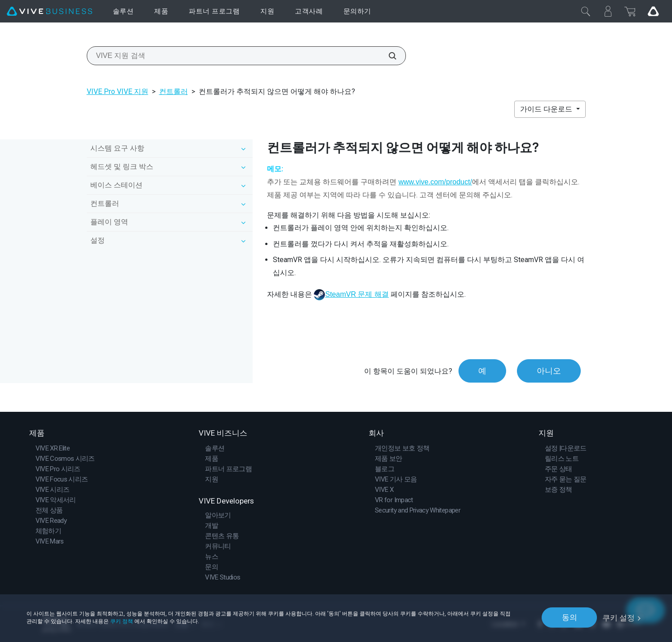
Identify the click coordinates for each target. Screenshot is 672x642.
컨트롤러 (174, 91)
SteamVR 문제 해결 (357, 294)
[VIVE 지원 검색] (387, 56)
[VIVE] (49, 11)
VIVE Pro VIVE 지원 (118, 91)
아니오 (548, 371)
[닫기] (586, 11)
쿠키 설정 (619, 617)
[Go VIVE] (653, 11)
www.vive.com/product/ (435, 182)
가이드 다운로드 (547, 109)
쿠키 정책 (122, 621)
